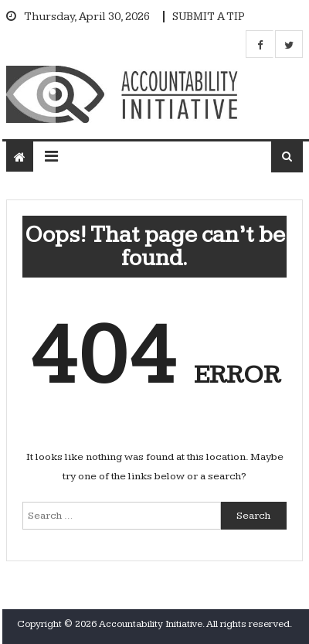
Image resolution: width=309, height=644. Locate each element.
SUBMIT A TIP (209, 17)
